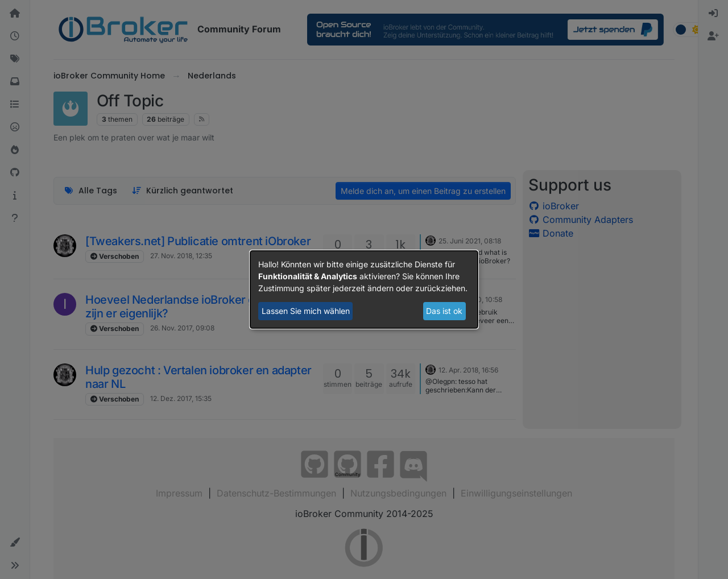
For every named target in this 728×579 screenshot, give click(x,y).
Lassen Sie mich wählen (306, 311)
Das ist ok (444, 311)
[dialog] (364, 289)
